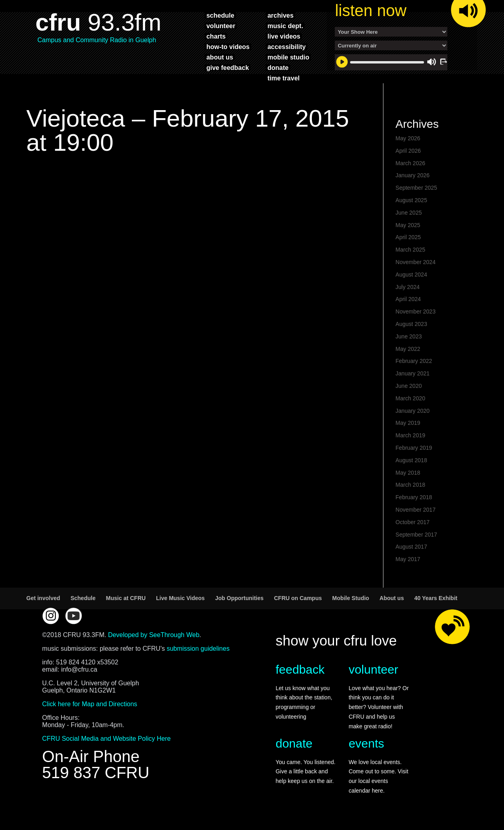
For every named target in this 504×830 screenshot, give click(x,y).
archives (280, 15)
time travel (283, 78)
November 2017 (416, 510)
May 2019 (408, 423)
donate (278, 68)
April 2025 (408, 237)
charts (216, 36)
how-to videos (228, 47)
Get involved (43, 598)
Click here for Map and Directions (90, 704)
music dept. (285, 26)
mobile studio (288, 57)
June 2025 (409, 213)
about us (220, 57)
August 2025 (411, 200)
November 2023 (416, 312)
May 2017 (408, 559)
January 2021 (413, 373)
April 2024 (408, 299)
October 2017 (413, 522)
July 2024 (408, 287)
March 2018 (410, 485)
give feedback (227, 68)
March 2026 (410, 163)
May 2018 (408, 473)
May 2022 (408, 349)
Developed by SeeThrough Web (154, 635)
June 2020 (409, 386)
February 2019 (414, 448)
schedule (220, 15)
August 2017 (411, 547)
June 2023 (409, 336)
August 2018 (411, 460)
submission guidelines (198, 649)
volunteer (221, 26)
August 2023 (411, 324)
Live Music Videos (180, 598)
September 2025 (416, 188)
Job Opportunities (239, 598)
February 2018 (414, 497)
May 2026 (408, 138)
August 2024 (411, 275)
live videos (284, 36)
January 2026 (413, 175)
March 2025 (410, 250)
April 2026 (408, 151)
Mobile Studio (351, 598)
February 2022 (414, 361)
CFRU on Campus (298, 598)
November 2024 (416, 262)
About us (392, 598)
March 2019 (410, 435)
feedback (300, 669)
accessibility (286, 47)
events (366, 743)
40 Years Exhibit (436, 598)
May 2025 (408, 225)
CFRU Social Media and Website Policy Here (107, 739)
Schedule (83, 598)
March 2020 (410, 398)
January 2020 (413, 411)
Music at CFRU (126, 598)
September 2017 (416, 535)
